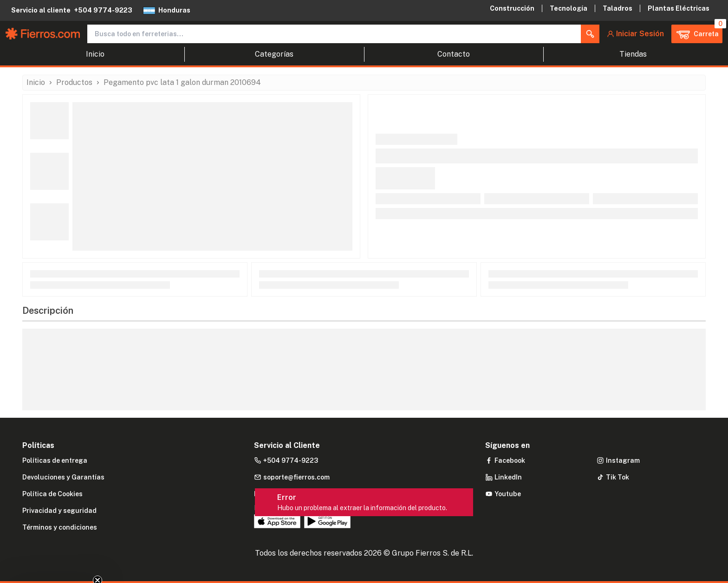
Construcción (512, 8)
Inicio (95, 54)
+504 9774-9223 (103, 10)
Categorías (274, 54)
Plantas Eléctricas (679, 8)
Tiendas (633, 54)
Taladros (617, 8)
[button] (590, 34)
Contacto (454, 54)
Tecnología (569, 8)
